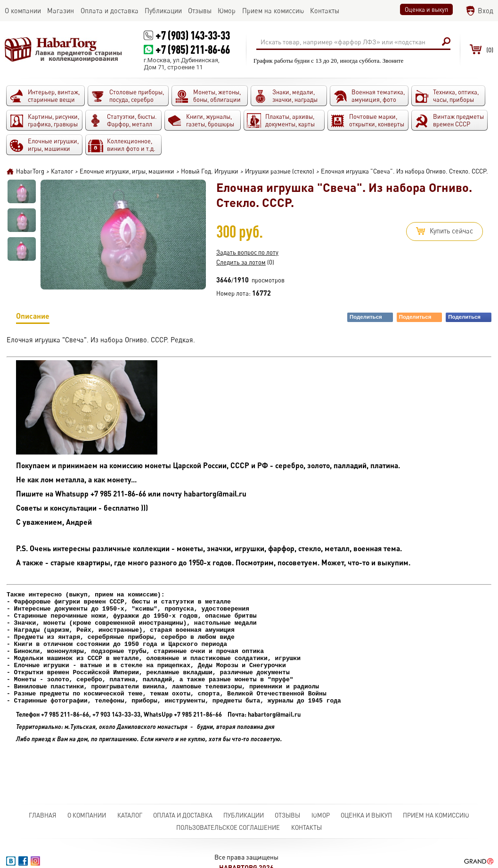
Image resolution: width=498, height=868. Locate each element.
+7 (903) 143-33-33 (193, 35)
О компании (87, 815)
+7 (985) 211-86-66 (193, 49)
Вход (486, 11)
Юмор (321, 815)
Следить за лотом (241, 262)
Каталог (130, 815)
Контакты (306, 827)
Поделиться (371, 317)
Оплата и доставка (183, 815)
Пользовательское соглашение (228, 827)
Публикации (244, 815)
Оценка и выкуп (426, 9)
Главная (43, 815)
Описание (33, 318)
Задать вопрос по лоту (247, 252)
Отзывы (287, 815)
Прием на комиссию (436, 815)
